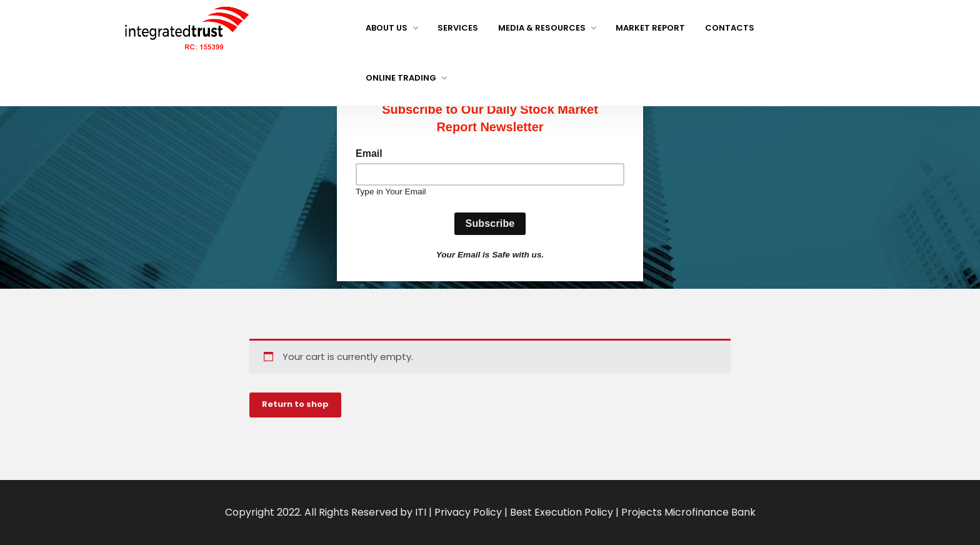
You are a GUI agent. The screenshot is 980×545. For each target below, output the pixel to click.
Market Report (650, 28)
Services (458, 28)
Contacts (730, 28)
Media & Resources (547, 28)
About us (392, 28)
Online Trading (406, 78)
